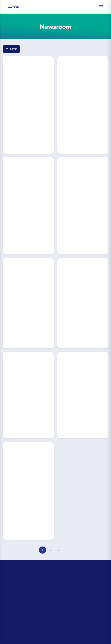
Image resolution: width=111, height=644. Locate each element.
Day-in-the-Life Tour (15, 586)
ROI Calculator (12, 580)
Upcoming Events (14, 592)
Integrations (11, 623)
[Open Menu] (101, 7)
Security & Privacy (14, 628)
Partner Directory (14, 617)
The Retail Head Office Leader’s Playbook (29, 598)
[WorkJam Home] (13, 7)
